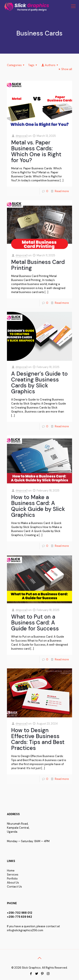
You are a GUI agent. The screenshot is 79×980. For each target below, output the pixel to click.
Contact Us (14, 887)
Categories (16, 65)
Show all (65, 69)
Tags (33, 65)
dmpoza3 (22, 136)
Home (11, 871)
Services (13, 875)
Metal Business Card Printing (38, 265)
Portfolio (12, 879)
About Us (13, 883)
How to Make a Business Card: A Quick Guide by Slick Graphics (38, 506)
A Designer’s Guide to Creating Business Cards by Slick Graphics (39, 383)
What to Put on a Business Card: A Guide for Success (35, 623)
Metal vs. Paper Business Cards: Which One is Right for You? (36, 151)
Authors (50, 65)
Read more (62, 191)
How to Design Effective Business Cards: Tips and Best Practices (38, 739)
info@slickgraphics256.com (25, 930)
